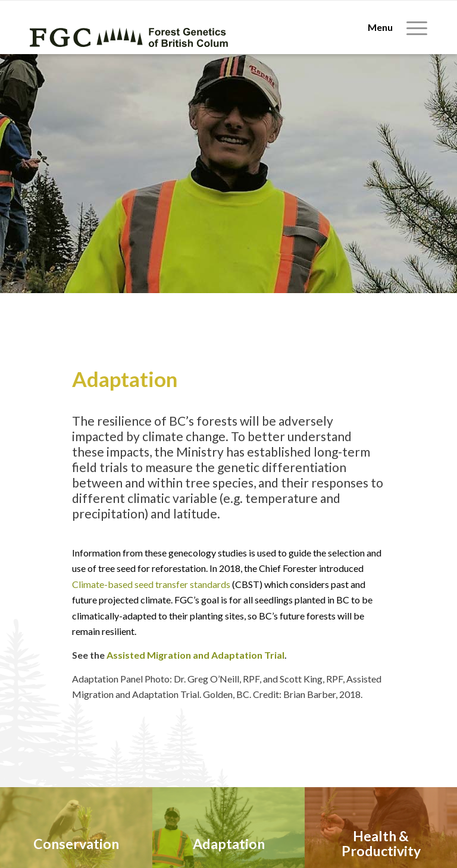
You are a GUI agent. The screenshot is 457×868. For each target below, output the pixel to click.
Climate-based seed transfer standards (151, 584)
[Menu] (392, 27)
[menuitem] (392, 27)
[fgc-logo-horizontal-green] (129, 37)
